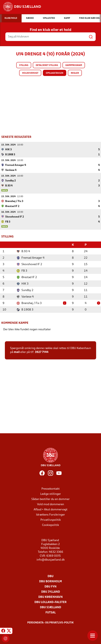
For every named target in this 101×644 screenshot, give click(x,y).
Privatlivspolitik (51, 520)
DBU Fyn (50, 586)
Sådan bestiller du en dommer (50, 499)
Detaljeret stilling (47, 65)
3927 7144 (42, 352)
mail (17, 352)
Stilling (24, 65)
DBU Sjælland (50, 607)
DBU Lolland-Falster (50, 602)
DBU (50, 576)
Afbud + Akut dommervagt (50, 509)
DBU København (50, 597)
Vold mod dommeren (50, 504)
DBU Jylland (51, 592)
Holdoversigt (30, 73)
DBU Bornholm (50, 581)
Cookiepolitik (50, 525)
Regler (75, 73)
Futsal (51, 612)
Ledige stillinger (51, 494)
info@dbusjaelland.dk (51, 560)
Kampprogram (74, 65)
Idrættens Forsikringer (50, 515)
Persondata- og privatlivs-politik (50, 622)
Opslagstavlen (55, 73)
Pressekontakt (50, 489)
